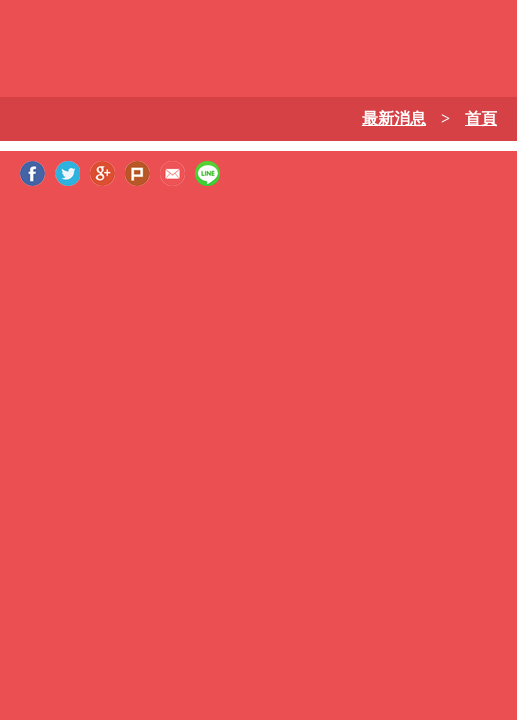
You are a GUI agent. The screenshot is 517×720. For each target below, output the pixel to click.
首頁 (481, 118)
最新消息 (394, 118)
